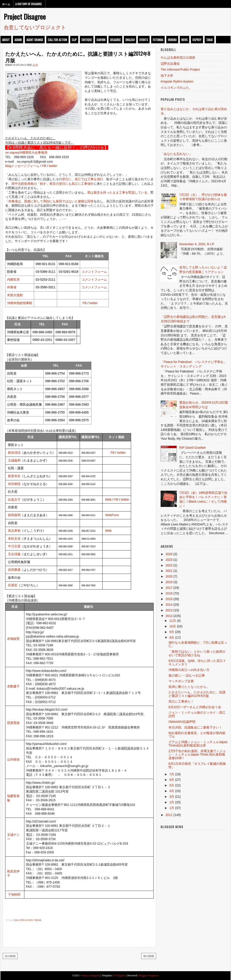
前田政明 (14, 515)
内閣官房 (13, 280)
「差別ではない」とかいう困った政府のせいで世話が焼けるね (197, 653)
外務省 (12, 287)
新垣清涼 (14, 453)
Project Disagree (25, 16)
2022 (169, 565)
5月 (172, 785)
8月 (172, 638)
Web (108, 499)
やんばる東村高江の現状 (178, 58)
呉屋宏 (13, 585)
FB (44, 166)
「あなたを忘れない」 (176, 154)
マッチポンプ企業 (181, 681)
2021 (169, 571)
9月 (172, 632)
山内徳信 (13, 759)
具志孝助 (14, 531)
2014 (169, 605)
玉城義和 (14, 460)
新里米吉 (14, 476)
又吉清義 (14, 554)
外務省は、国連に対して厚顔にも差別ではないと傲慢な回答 (51, 201)
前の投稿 (149, 956)
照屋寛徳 (13, 723)
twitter (53, 166)
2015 (169, 599)
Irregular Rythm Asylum (177, 81)
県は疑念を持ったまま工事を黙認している (117, 192)
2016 (169, 593)
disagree (115, 40)
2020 (169, 576)
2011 (169, 815)
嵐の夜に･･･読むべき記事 (187, 675)
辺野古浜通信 (170, 64)
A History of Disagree (29, 4)
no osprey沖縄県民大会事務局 (26, 153)
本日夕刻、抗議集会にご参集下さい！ (195, 727)
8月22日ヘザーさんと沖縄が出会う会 (195, 707)
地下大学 (167, 76)
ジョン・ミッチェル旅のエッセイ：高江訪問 (197, 714)
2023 (169, 560)
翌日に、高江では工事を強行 (83, 179)
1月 (172, 808)
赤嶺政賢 (13, 639)
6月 (172, 780)
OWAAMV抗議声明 (182, 722)
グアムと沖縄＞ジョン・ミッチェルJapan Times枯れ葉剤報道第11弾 (198, 744)
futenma (158, 40)
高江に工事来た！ (181, 701)
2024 (169, 554)
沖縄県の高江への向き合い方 (189, 670)
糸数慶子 (13, 686)
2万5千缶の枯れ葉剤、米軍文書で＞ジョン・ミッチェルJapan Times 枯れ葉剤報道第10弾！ (197, 755)
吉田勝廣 (14, 570)
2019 (169, 582)
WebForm (112, 515)
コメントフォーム (94, 272)
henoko (172, 40)
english (130, 40)
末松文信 (14, 539)
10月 (173, 626)
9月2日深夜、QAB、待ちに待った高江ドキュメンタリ (197, 662)
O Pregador (119, 975)
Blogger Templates (149, 975)
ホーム (6, 4)
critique (87, 40)
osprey (197, 40)
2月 (172, 802)
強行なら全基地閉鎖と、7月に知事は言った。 (198, 644)
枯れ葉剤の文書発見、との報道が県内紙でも (197, 735)
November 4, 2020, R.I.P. (197, 244)
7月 (172, 774)
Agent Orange (35, 40)
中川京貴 (14, 546)
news (185, 40)
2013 (169, 610)
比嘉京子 (14, 499)
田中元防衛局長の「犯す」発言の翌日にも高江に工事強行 (53, 184)
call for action (57, 40)
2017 (169, 588)
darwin (101, 40)
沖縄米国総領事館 (20, 303)
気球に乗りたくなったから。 (189, 687)
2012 (169, 616)
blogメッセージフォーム (22, 166)
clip (74, 40)
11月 (173, 621)
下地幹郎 (14, 894)
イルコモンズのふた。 (176, 88)
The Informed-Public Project (180, 69)
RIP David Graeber (193, 448)
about (6, 40)
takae (209, 40)
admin (18, 40)
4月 (172, 791)
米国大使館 (15, 295)
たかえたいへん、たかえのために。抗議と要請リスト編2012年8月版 (78, 57)
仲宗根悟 (14, 484)
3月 (172, 797)
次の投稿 (10, 956)
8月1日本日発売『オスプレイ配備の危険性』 (197, 765)
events (144, 40)
